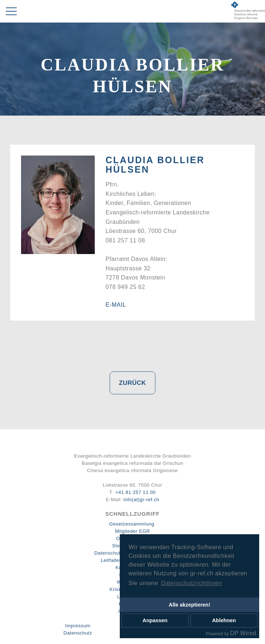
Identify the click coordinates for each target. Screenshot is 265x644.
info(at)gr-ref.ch (141, 500)
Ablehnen (224, 620)
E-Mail (116, 305)
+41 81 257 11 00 (136, 492)
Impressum (78, 626)
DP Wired (243, 633)
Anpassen (155, 620)
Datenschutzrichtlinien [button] (192, 583)
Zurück (133, 383)
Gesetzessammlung (132, 524)
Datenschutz (78, 633)
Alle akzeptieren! (189, 605)
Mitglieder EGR (132, 531)
